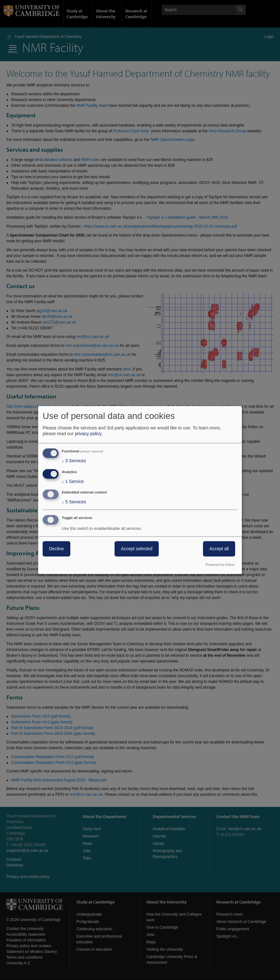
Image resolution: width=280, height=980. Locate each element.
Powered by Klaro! (220, 565)
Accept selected (137, 549)
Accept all (219, 549)
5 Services (74, 502)
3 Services (74, 461)
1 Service (73, 481)
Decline (56, 549)
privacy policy (88, 434)
